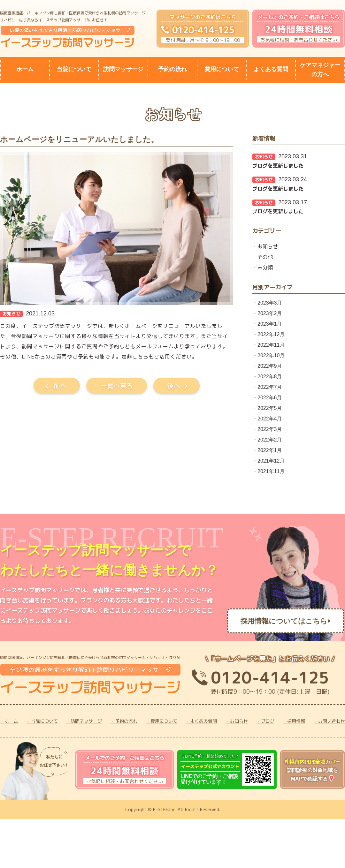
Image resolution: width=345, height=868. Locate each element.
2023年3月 (270, 303)
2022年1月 (270, 450)
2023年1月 (270, 324)
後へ (173, 386)
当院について (74, 69)
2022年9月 (270, 366)
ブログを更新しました (278, 166)
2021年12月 (271, 461)
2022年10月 (271, 355)
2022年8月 (270, 377)
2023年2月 (270, 313)
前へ (60, 386)
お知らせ (268, 246)
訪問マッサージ (123, 69)
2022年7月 (270, 387)
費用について (222, 69)
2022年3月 (270, 429)
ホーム (25, 69)
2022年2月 (270, 440)
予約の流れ (172, 69)
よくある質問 (271, 69)
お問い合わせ (332, 721)
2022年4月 (270, 419)
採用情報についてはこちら (284, 621)
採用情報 (296, 721)
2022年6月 (270, 398)
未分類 (265, 268)
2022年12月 (271, 334)
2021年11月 (271, 471)
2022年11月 (271, 345)
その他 (265, 257)
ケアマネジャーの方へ (320, 70)
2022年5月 (270, 408)
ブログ (268, 721)
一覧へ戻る (117, 386)
